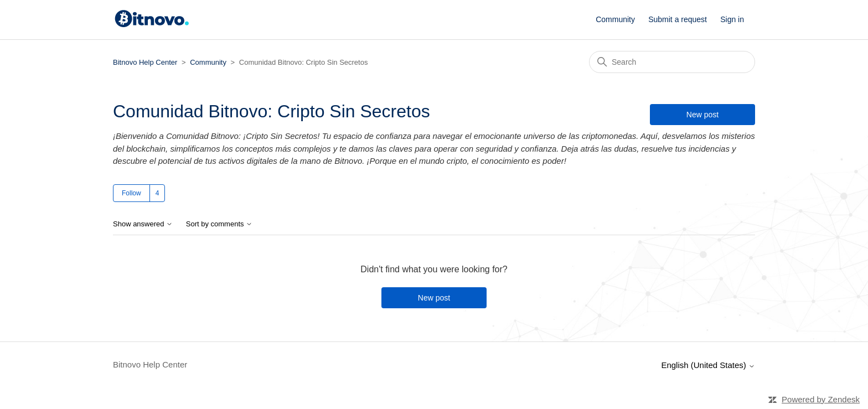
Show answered (143, 224)
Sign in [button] (732, 19)
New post (702, 115)
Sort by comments (219, 224)
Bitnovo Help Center (145, 62)
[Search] (672, 62)
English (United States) (708, 365)
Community (615, 19)
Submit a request (678, 19)
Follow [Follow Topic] (131, 193)
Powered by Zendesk (821, 399)
